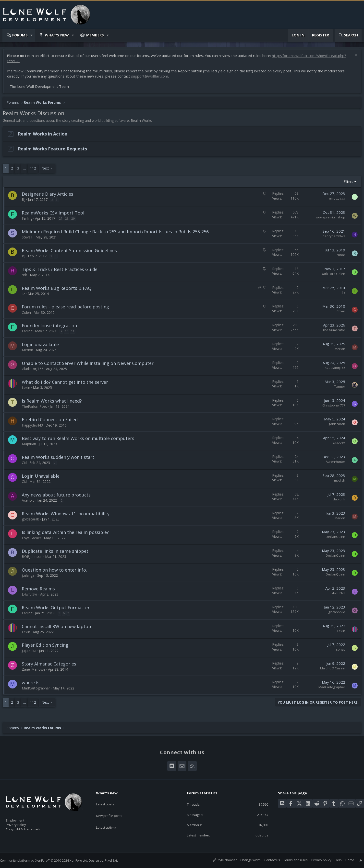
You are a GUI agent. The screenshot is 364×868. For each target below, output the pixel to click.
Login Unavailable (43, 478)
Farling (30, 221)
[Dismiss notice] (353, 58)
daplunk (337, 502)
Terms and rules (291, 860)
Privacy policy (316, 860)
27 (63, 221)
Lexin (28, 390)
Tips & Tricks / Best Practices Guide (62, 272)
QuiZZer (337, 445)
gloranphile (334, 614)
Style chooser (220, 860)
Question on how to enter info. (57, 572)
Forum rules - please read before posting (68, 309)
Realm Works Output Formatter (58, 610)
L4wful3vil (32, 597)
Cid (27, 465)
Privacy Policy (22, 822)
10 (69, 334)
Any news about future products (59, 497)
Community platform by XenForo (49, 860)
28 (69, 221)
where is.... (35, 685)
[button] (32, 35)
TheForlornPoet (37, 409)
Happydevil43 (35, 428)
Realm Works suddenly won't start (61, 460)
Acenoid (31, 503)
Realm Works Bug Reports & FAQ (59, 291)
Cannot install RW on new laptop (59, 629)
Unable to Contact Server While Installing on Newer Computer (90, 366)
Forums (20, 35)
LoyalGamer (34, 540)
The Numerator (331, 332)
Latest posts (109, 799)
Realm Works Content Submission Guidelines (72, 253)
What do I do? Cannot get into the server (67, 384)
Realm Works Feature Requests (55, 151)
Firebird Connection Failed (52, 422)
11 (75, 334)
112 (36, 171)
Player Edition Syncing (48, 647)
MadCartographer (38, 691)
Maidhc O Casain (330, 671)
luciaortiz (258, 835)
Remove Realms (41, 591)
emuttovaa (335, 201)
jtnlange (31, 578)
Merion (30, 352)
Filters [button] (346, 184)
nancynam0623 (331, 238)
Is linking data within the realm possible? (68, 535)
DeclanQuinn (333, 539)
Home (345, 860)
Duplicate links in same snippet (58, 553)
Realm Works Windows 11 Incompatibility (68, 516)
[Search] (348, 35)
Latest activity (110, 818)
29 (75, 221)
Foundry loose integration (52, 328)
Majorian (31, 446)
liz (26, 296)
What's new (57, 35)
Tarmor (337, 389)
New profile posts (114, 808)
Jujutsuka (31, 653)
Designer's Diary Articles (50, 196)
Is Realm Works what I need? (54, 403)
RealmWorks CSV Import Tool (55, 215)
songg (338, 652)
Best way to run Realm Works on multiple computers (80, 441)
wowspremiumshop (328, 220)
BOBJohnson (35, 559)
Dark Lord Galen (331, 276)
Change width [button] (246, 860)
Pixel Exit (116, 860)
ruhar (339, 257)
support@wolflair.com (152, 79)
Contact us (267, 860)
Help (333, 860)
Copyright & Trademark (31, 827)
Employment (21, 817)
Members (95, 35)
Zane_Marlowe (36, 672)
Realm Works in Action (45, 136)
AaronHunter (333, 464)
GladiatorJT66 (35, 371)
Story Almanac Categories (51, 666)
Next (48, 171)
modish (337, 483)
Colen (29, 315)
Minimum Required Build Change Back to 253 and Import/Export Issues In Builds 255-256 (118, 234)
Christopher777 (331, 408)
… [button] (27, 171)
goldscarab (334, 426)
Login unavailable (43, 347)
